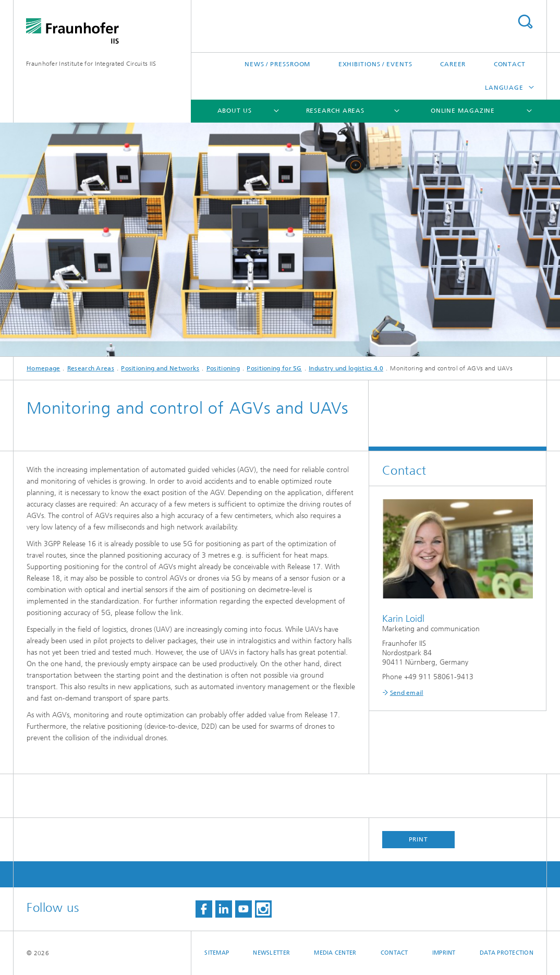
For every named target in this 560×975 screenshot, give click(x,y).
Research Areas (336, 111)
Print (419, 839)
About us (235, 111)
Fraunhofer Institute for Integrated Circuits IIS (91, 64)
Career (453, 64)
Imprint (444, 953)
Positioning (223, 368)
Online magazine (463, 111)
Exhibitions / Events (375, 64)
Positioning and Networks (160, 368)
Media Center (335, 953)
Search (525, 22)
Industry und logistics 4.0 (346, 368)
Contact (510, 64)
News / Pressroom (277, 64)
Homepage (43, 368)
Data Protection (507, 953)
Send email (407, 693)
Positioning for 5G (274, 368)
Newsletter (271, 953)
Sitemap (217, 953)
